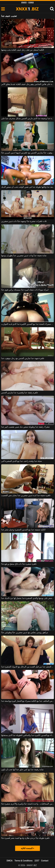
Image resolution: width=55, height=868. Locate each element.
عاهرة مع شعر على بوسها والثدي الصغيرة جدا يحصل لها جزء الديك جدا (28, 598)
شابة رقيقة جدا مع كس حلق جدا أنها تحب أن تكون (22, 769)
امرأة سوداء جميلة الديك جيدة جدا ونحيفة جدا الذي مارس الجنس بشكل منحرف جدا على (28, 118)
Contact (45, 861)
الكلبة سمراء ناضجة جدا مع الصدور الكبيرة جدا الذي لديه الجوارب (28, 324)
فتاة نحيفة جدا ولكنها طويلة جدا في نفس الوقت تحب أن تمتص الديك (28, 187)
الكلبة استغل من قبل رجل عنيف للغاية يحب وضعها (23, 50)
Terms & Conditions (24, 861)
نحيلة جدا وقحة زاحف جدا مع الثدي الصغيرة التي (22, 461)
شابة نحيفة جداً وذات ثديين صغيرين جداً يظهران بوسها (24, 255)
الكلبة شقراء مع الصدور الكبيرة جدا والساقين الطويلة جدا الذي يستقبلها (28, 735)
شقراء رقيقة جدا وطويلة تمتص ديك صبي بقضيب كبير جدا (25, 427)
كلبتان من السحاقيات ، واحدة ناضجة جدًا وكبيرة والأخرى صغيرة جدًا (28, 804)
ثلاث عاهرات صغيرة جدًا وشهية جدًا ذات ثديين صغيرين (24, 221)
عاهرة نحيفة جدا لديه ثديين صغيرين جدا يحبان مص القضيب (26, 495)
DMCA (10, 861)
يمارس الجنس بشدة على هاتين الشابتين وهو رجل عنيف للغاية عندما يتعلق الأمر (28, 84)
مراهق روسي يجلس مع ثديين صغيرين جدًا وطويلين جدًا (25, 632)
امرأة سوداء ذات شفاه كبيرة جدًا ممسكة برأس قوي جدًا (25, 290)
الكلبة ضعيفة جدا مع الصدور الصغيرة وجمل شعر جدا (23, 530)
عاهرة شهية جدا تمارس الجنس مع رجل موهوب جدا (23, 358)
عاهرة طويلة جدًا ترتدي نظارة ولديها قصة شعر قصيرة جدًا (25, 838)
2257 (37, 861)
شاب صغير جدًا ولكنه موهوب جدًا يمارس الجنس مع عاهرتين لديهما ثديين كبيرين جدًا (28, 153)
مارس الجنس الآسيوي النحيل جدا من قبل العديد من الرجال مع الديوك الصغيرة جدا (28, 667)
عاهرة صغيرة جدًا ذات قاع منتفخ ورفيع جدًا (19, 564)
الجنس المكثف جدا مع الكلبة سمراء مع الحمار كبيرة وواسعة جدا (28, 701)
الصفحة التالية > (27, 848)
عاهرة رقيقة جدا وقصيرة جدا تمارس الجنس (20, 393)
